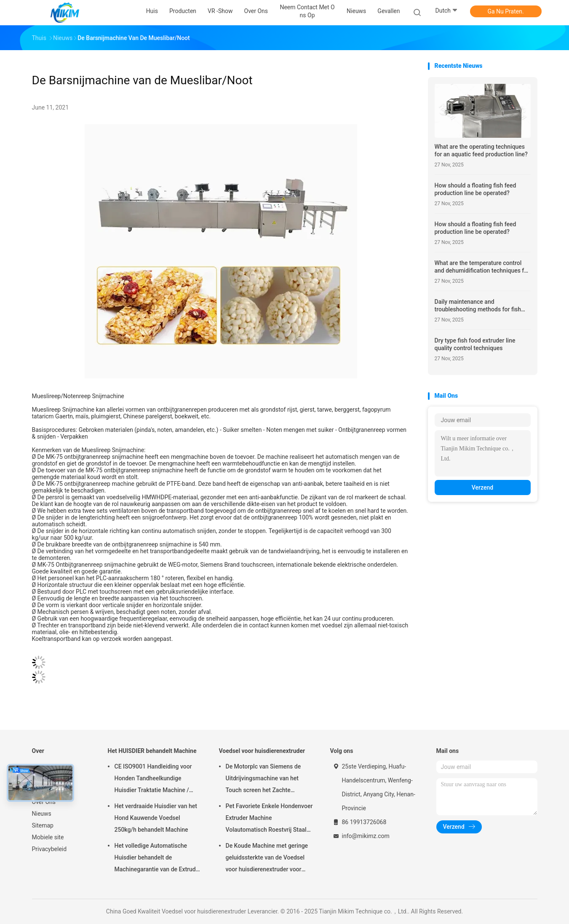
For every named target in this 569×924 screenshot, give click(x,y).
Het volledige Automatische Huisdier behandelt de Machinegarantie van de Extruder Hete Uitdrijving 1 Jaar (158, 859)
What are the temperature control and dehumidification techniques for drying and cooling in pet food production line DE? (482, 267)
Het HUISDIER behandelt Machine (152, 751)
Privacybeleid (49, 849)
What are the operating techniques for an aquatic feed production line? (481, 150)
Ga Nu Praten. (505, 11)
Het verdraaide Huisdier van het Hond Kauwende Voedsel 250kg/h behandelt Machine (156, 818)
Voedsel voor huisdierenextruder (262, 751)
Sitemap (43, 825)
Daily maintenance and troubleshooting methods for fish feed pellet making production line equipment (480, 306)
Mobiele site (48, 837)
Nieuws (42, 814)
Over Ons (44, 802)
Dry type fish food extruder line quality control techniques (475, 344)
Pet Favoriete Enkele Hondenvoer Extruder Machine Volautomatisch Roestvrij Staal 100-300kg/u (269, 819)
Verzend (482, 487)
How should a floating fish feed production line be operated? (476, 189)
